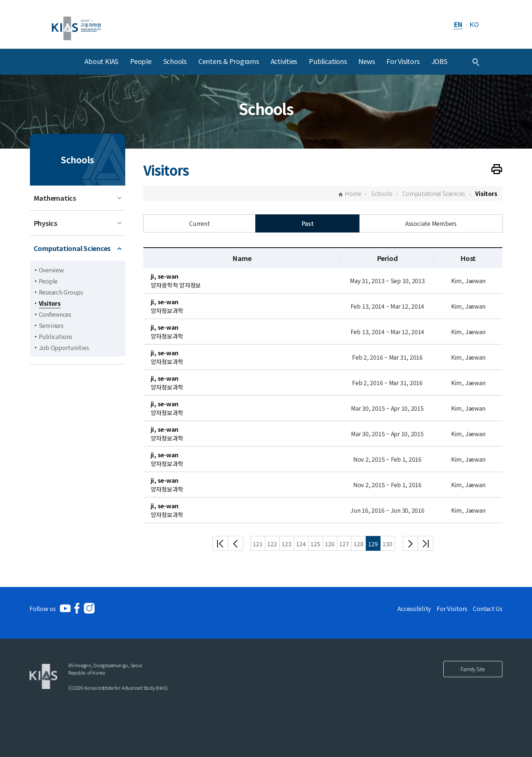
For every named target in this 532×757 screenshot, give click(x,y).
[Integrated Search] (476, 62)
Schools (175, 61)
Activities (284, 61)
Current (199, 223)
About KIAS (101, 61)
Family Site (473, 669)
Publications (328, 61)
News (366, 61)
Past (308, 223)
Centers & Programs (229, 61)
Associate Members (431, 223)
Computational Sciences (72, 248)
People (141, 61)
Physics (45, 223)
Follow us (43, 608)
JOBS (439, 61)
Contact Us (488, 608)
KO (474, 24)
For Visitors (403, 61)
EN (458, 24)
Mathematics (55, 198)
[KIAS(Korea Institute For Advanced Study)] (76, 24)
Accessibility (414, 608)
